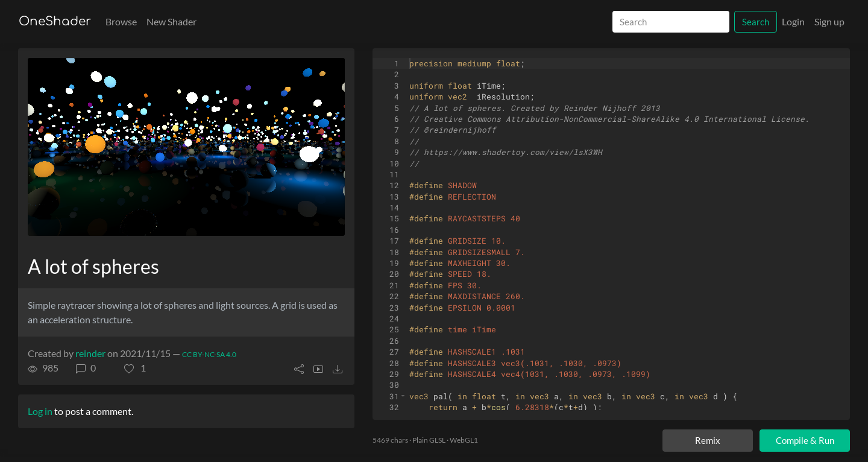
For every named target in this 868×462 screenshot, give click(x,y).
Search (756, 22)
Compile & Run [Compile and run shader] (805, 440)
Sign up (829, 21)
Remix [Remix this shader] (708, 440)
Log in (40, 411)
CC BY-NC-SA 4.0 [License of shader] (209, 354)
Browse (121, 21)
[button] (135, 368)
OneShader (55, 21)
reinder (90, 353)
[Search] (671, 22)
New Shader (171, 21)
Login (793, 21)
